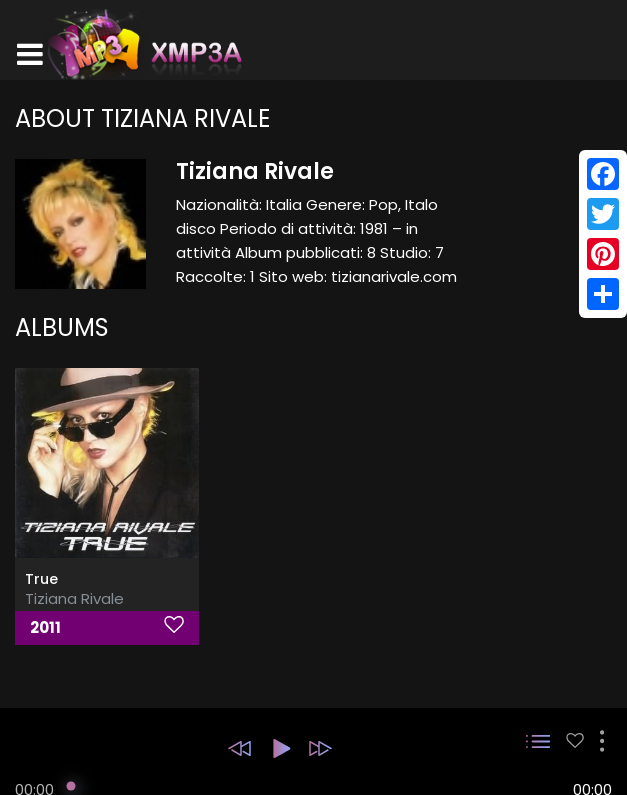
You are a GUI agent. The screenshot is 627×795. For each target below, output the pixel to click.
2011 (45, 627)
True (41, 579)
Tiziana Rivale (74, 598)
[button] (239, 748)
